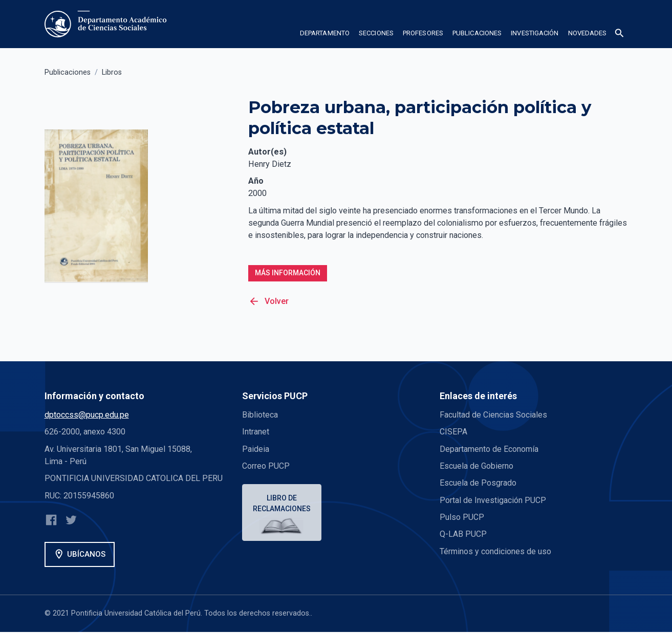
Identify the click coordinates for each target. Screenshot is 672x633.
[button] (325, 35)
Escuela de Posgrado (478, 483)
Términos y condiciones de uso (496, 551)
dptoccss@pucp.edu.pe (87, 415)
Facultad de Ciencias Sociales (493, 415)
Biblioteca (260, 415)
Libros (112, 72)
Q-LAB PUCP (463, 534)
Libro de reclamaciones (282, 504)
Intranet (256, 432)
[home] (108, 24)
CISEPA (453, 432)
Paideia (256, 449)
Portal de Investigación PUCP (493, 500)
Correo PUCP (266, 466)
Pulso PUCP (462, 518)
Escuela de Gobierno (476, 466)
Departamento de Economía (490, 449)
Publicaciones (68, 72)
